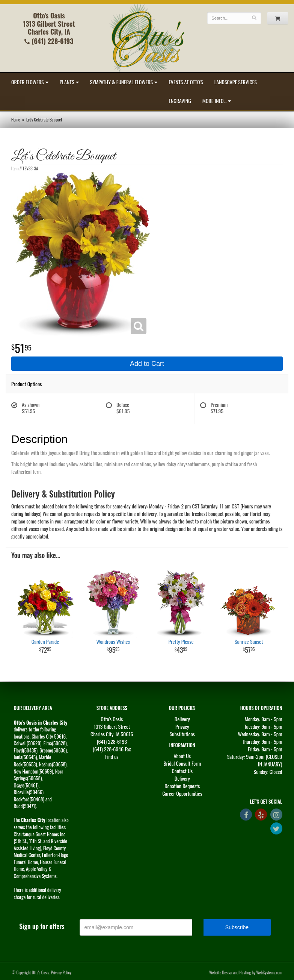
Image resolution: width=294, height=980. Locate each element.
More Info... (215, 101)
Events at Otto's (186, 82)
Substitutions (182, 734)
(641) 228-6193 (49, 41)
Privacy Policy (61, 972)
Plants (67, 82)
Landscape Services (236, 82)
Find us (112, 756)
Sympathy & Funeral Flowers (122, 82)
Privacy (182, 726)
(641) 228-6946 (108, 749)
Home (16, 120)
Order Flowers (28, 82)
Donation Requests (182, 786)
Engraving (180, 101)
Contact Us (182, 771)
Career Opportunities (182, 793)
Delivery (182, 719)
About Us (182, 756)
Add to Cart (147, 364)
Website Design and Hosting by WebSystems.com (246, 972)
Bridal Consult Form (182, 763)
